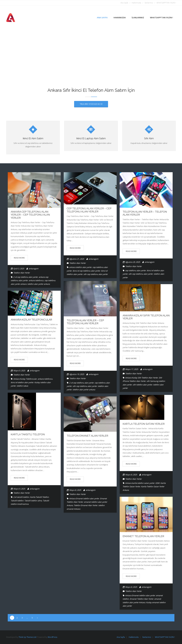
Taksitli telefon (17, 501)
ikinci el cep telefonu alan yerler (86, 271)
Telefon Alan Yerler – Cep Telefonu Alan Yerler (85, 322)
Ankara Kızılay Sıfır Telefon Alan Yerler (142, 378)
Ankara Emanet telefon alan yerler (84, 499)
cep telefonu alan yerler (135, 270)
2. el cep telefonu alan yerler (26, 277)
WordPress (52, 637)
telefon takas (22, 386)
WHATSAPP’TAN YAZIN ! (166, 3)
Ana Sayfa (124, 3)
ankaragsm (33, 269)
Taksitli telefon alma (33, 501)
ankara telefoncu (36, 280)
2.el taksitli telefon (21, 497)
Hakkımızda (136, 3)
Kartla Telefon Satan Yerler (144, 424)
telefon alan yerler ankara (39, 284)
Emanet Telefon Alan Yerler (143, 536)
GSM (157, 483)
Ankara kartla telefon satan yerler (140, 483)
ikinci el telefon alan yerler (22, 382)
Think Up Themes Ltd (27, 637)
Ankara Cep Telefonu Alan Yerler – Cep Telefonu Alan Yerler (30, 215)
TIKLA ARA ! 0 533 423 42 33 (91, 104)
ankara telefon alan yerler (80, 267)
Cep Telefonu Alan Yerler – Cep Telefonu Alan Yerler (89, 210)
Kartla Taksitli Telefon (28, 434)
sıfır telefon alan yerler (142, 385)
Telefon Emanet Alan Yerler (87, 436)
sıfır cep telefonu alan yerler (96, 274)
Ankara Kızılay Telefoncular (31, 320)
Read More (19, 258)
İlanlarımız (149, 3)
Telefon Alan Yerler (22, 273)
